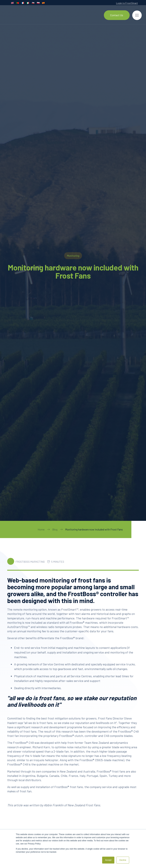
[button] (137, 15)
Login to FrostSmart (127, 3)
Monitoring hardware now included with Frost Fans (94, 529)
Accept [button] (108, 860)
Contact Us (117, 15)
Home (41, 529)
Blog (55, 529)
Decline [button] (123, 860)
